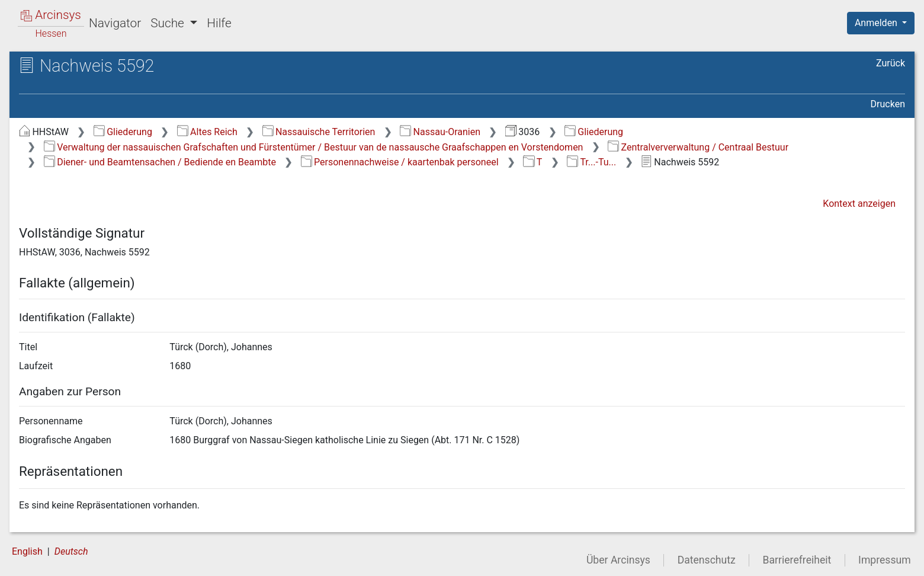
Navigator (115, 23)
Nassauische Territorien (319, 132)
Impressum (885, 560)
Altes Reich (207, 132)
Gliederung (123, 132)
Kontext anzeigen (859, 204)
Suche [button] (169, 23)
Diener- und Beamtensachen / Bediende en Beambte (160, 162)
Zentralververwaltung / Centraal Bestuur (698, 147)
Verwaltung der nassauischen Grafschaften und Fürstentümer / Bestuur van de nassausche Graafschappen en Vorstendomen (314, 147)
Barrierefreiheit (797, 560)
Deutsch (71, 551)
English (27, 551)
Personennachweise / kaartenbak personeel (400, 162)
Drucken (888, 104)
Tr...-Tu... (591, 162)
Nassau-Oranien (440, 132)
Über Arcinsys (618, 560)
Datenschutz (707, 560)
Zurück (891, 63)
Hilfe (219, 23)
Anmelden (877, 23)
